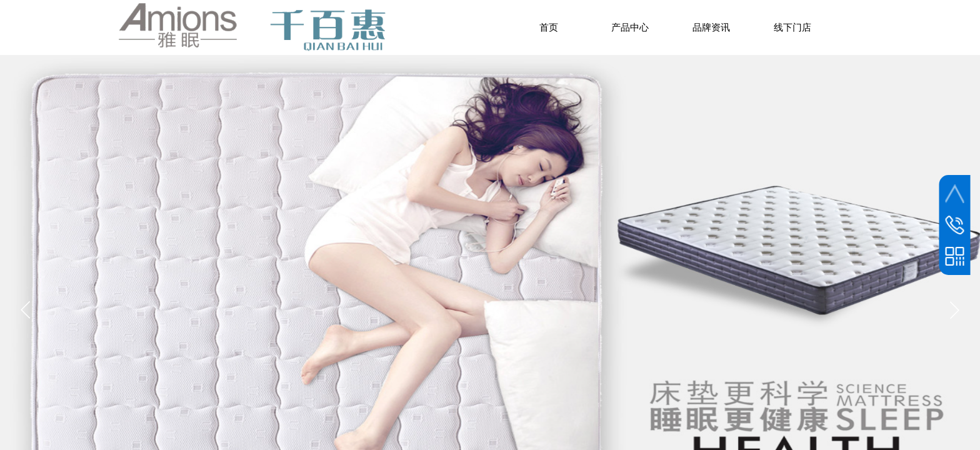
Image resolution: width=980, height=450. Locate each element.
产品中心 (630, 27)
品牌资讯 (711, 27)
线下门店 (792, 27)
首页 (549, 27)
